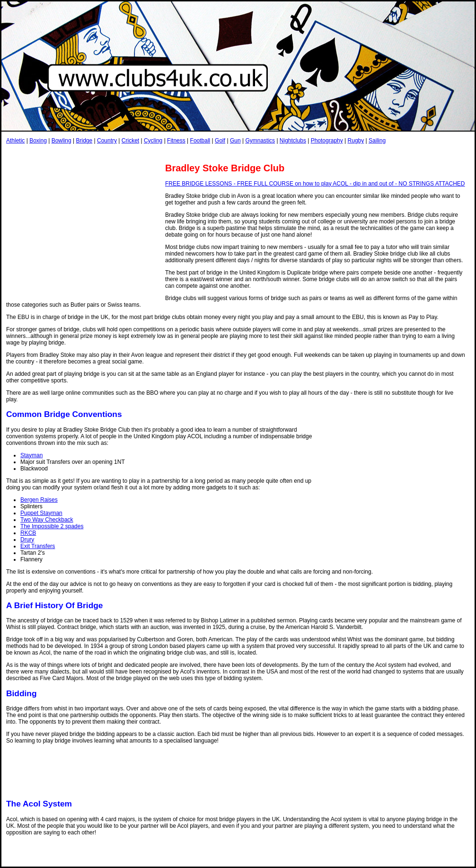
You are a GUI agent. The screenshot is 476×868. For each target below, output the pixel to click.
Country (107, 141)
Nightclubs (293, 141)
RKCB (28, 533)
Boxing (38, 141)
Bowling (62, 141)
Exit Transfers (38, 546)
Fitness (176, 141)
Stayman (31, 455)
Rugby (356, 141)
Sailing (377, 141)
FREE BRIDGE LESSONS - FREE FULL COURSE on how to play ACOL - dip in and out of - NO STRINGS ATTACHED (315, 184)
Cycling (153, 141)
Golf (220, 141)
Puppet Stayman (41, 513)
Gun (235, 141)
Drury (27, 540)
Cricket (130, 141)
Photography (327, 141)
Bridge (84, 141)
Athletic (15, 141)
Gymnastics (260, 141)
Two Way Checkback (47, 520)
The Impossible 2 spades (52, 526)
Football (200, 141)
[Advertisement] (178, 153)
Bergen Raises (39, 500)
